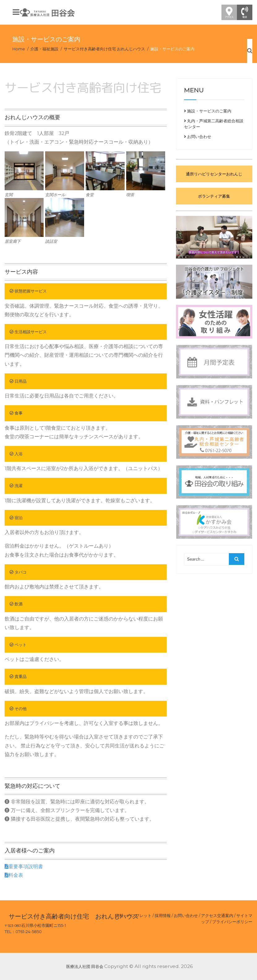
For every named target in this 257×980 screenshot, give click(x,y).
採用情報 (163, 915)
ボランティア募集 (214, 196)
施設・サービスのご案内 (208, 111)
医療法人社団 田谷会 (85, 966)
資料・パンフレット (133, 915)
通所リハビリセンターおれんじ (214, 174)
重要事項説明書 (24, 866)
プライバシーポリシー (232, 922)
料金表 (14, 875)
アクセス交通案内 (217, 915)
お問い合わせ (198, 137)
